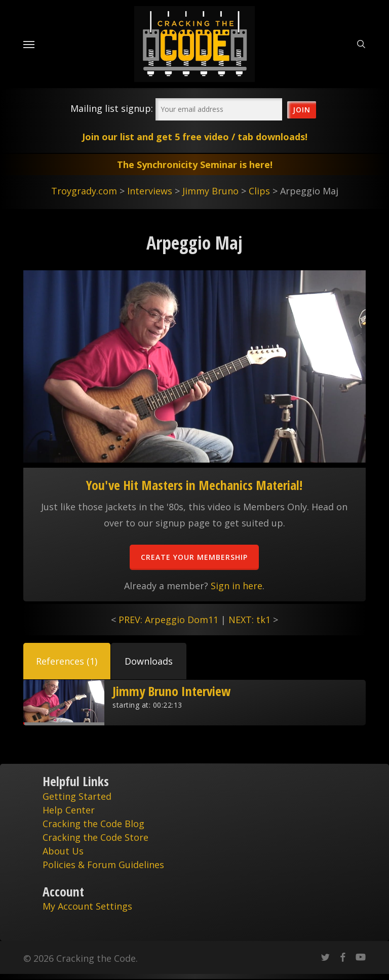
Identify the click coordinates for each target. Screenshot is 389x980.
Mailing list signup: (112, 108)
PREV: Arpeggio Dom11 (168, 620)
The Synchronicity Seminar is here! (195, 165)
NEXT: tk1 (249, 620)
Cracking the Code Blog (93, 824)
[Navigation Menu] (29, 44)
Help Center (69, 810)
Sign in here (237, 586)
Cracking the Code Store (95, 837)
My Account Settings (87, 906)
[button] (67, 661)
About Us (63, 851)
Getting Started (77, 796)
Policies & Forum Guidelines (103, 865)
